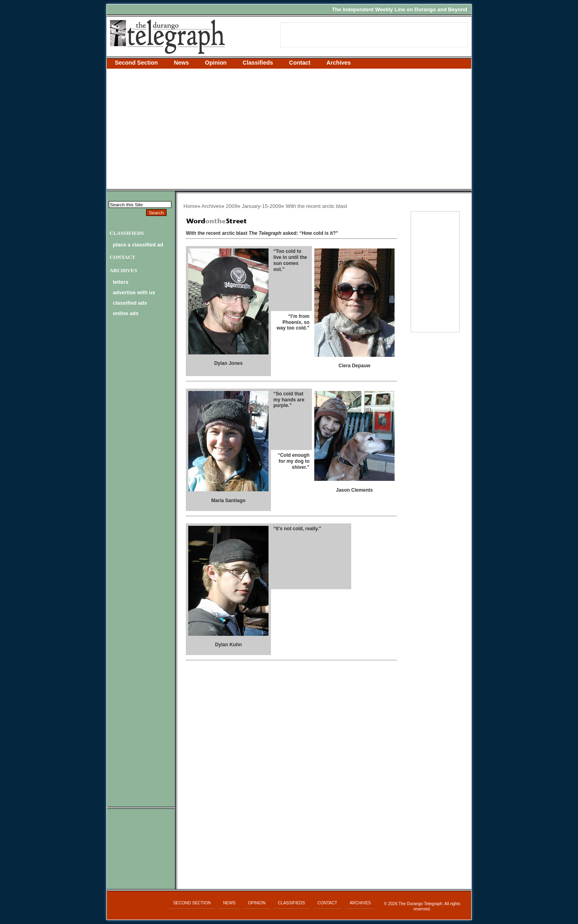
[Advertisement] (289, 129)
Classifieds (258, 63)
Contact (300, 63)
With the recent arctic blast (316, 206)
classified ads (130, 303)
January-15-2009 (261, 206)
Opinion (216, 63)
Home (190, 206)
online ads (126, 313)
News (181, 63)
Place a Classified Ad (138, 245)
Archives (338, 63)
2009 (232, 206)
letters (121, 282)
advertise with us (134, 292)
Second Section (136, 63)
